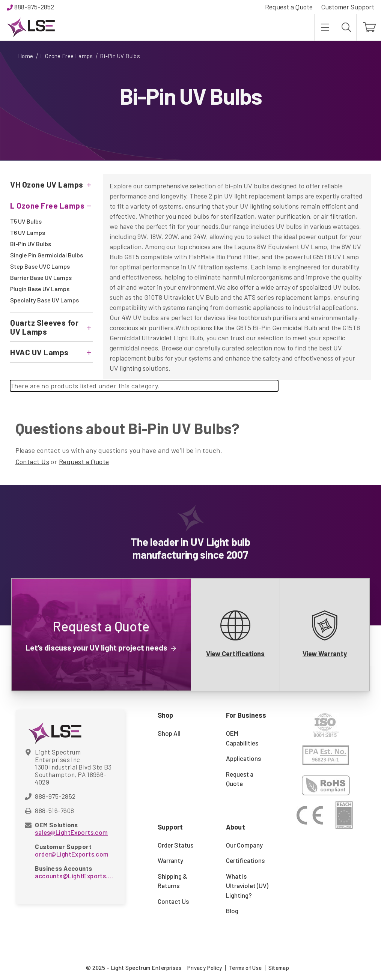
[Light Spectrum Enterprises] (31, 27)
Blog (232, 911)
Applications (243, 758)
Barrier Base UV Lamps (41, 277)
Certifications (245, 860)
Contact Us (32, 461)
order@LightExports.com (72, 854)
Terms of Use (245, 968)
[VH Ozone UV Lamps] (51, 184)
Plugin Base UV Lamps (40, 289)
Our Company (244, 845)
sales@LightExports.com (71, 832)
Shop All (169, 733)
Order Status (175, 845)
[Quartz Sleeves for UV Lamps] (51, 327)
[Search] (346, 27)
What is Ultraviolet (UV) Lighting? (247, 886)
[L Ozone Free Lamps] (51, 205)
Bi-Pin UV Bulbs (31, 244)
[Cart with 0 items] (369, 27)
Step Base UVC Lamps (40, 266)
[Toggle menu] (325, 27)
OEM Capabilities (242, 738)
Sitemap (279, 968)
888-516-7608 (54, 810)
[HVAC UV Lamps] (51, 352)
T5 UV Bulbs (26, 221)
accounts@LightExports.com (74, 876)
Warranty (170, 860)
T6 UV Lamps (28, 232)
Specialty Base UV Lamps (44, 300)
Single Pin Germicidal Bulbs (47, 255)
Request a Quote (289, 7)
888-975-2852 (34, 7)
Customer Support (348, 7)
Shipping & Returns (172, 881)
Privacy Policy (205, 968)
